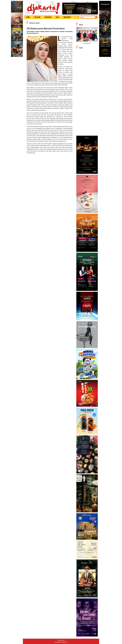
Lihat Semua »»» (87, 43)
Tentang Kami (61, 640)
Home (28, 17)
